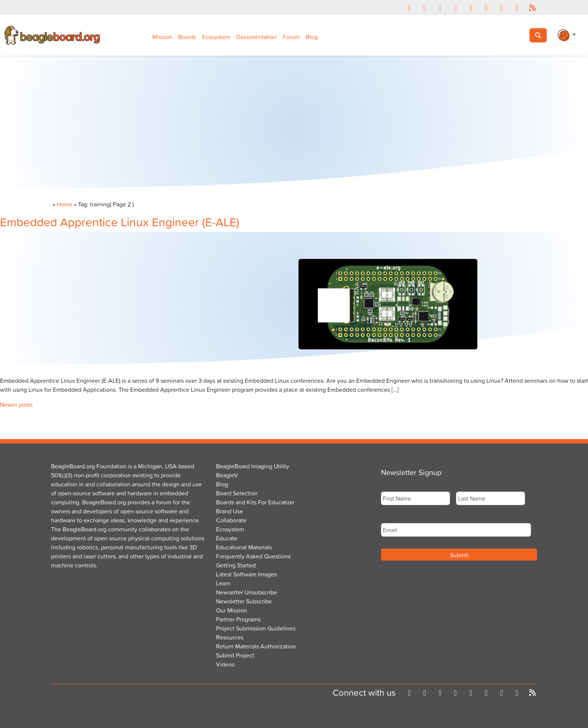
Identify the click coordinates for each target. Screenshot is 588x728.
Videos (225, 664)
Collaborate (231, 520)
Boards (187, 37)
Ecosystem (216, 37)
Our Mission (232, 610)
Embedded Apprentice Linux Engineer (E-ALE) (120, 222)
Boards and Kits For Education (255, 502)
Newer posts (16, 405)
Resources (230, 637)
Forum (291, 37)
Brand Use (229, 511)
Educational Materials (244, 547)
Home (64, 204)
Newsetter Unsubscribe (247, 592)
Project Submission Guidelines (256, 628)
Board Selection (237, 493)
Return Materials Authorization (256, 646)
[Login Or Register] (567, 35)
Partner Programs (238, 619)
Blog (312, 37)
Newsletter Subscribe (244, 601)
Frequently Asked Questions (253, 556)
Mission (162, 37)
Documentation (256, 37)
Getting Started (236, 565)
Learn (223, 583)
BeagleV (227, 475)
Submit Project (235, 655)
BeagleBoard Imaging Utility (253, 466)
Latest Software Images (246, 574)
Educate (227, 538)
